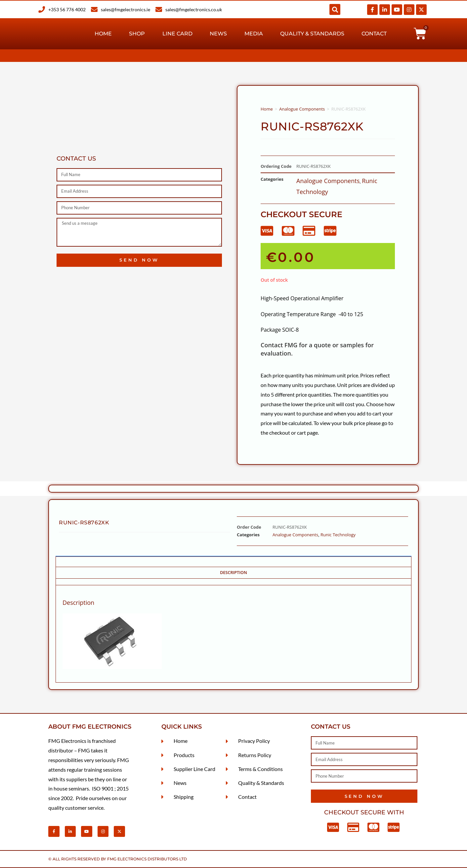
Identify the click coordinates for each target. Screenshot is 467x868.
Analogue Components (302, 109)
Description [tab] (233, 573)
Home (103, 34)
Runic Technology (338, 535)
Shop (137, 34)
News (218, 34)
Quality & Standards (312, 34)
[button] (335, 9)
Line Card (177, 34)
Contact (374, 34)
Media (254, 34)
